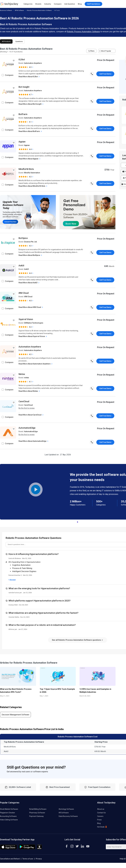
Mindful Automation (32, 173)
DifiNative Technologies (34, 323)
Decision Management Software (15, 715)
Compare (58, 4)
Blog (80, 4)
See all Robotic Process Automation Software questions (78, 640)
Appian (22, 142)
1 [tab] (78, 521)
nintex (27, 378)
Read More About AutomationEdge (34, 441)
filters (91, 51)
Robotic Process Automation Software (39, 10)
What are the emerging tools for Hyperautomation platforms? (39, 588)
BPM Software (19, 10)
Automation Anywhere (33, 63)
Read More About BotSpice (31, 255)
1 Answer (12, 580)
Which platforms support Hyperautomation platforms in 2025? (39, 601)
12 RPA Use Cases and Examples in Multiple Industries (95, 691)
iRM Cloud (24, 293)
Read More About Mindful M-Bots (33, 186)
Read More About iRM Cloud (31, 307)
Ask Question (70, 4)
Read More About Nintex (29, 391)
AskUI (21, 266)
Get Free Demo (105, 74)
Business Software (6, 10)
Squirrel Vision (26, 319)
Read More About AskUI (29, 283)
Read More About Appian (30, 159)
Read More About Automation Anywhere (36, 364)
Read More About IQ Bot (29, 77)
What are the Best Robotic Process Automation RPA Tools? (16, 691)
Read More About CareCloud (31, 415)
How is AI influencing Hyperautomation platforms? (34, 554)
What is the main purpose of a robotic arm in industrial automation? (42, 625)
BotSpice (23, 238)
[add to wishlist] (14, 61)
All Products (6, 41)
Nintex (22, 374)
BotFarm (23, 114)
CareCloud (24, 401)
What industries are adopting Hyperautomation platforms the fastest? (43, 613)
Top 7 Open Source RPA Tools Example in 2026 (57, 691)
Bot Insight (24, 87)
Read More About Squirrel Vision (33, 336)
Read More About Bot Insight (31, 104)
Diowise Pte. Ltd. (31, 242)
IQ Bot (22, 59)
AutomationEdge (27, 428)
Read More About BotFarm (30, 131)
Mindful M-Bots (26, 169)
